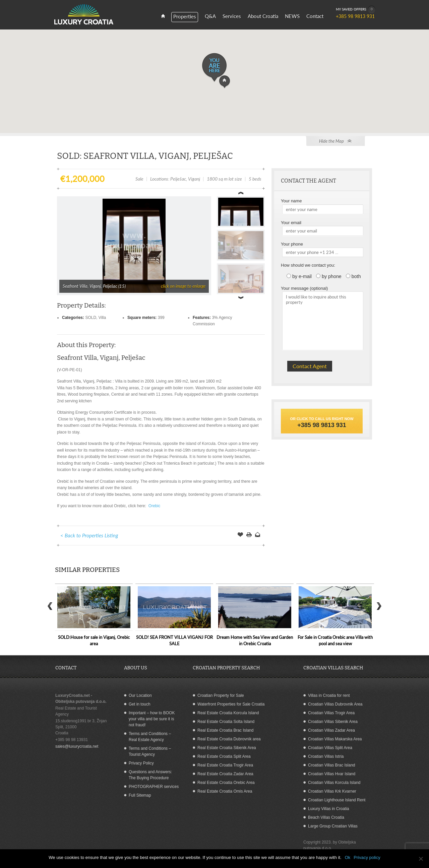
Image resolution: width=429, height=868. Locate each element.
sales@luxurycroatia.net (77, 746)
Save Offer (240, 535)
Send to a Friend (258, 535)
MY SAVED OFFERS (356, 9)
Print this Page (249, 535)
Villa (102, 318)
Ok (348, 857)
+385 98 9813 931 (322, 425)
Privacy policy (367, 857)
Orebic (154, 506)
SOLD (91, 318)
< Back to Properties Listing (89, 535)
